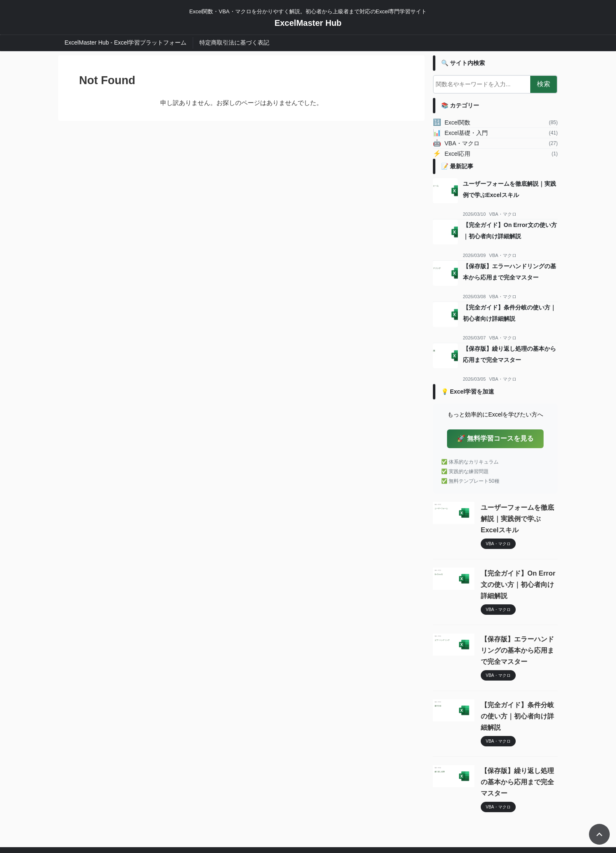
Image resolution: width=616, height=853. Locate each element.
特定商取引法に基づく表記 (234, 42)
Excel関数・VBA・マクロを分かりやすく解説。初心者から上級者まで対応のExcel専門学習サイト (308, 814)
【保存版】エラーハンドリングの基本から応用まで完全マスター (519, 628)
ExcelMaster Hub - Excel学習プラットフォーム (125, 42)
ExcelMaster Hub (308, 23)
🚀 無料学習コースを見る (495, 438)
